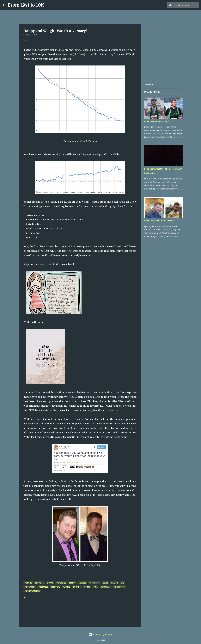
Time (96, 587)
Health (115, 583)
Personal (55, 587)
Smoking (77, 587)
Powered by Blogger (100, 635)
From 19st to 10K (26, 5)
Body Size (39, 583)
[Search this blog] (184, 5)
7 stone (28, 583)
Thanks (87, 587)
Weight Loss (119, 587)
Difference (61, 583)
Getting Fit (94, 583)
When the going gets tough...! (158, 121)
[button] (25, 40)
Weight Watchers (32, 591)
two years (106, 587)
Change (50, 583)
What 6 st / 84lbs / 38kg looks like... (160, 221)
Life (122, 583)
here (82, 54)
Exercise (82, 583)
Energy (72, 583)
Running (66, 587)
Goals (105, 583)
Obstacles (43, 587)
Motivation (30, 587)
